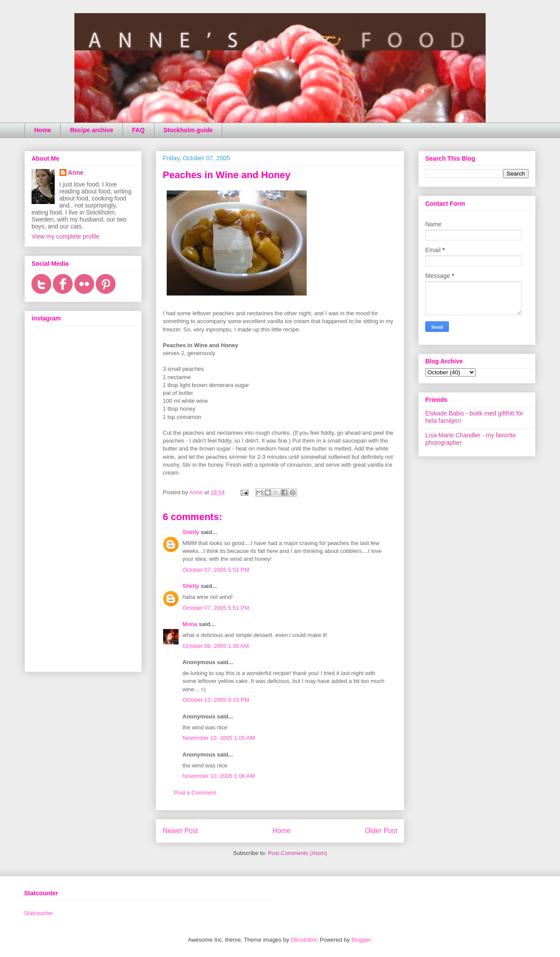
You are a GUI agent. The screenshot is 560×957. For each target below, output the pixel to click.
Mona (190, 624)
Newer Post (180, 831)
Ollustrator (303, 940)
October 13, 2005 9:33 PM (216, 700)
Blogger (361, 940)
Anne (76, 172)
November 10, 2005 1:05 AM (219, 738)
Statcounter (39, 913)
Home (43, 130)
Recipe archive (92, 130)
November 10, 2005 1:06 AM (219, 776)
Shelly (191, 532)
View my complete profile (65, 236)
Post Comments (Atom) (297, 853)
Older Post (381, 831)
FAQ (138, 130)
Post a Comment (195, 793)
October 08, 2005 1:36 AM (216, 646)
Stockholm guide (188, 130)
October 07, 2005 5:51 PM (216, 570)
